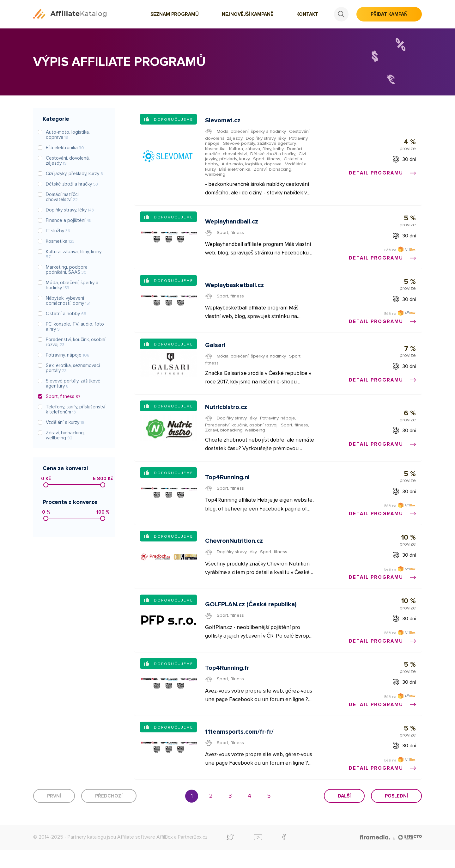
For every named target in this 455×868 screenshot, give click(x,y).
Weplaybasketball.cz (235, 290)
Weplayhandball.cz (232, 225)
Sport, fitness (268, 160)
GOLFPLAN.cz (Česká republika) (251, 618)
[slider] (46, 485)
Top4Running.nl (228, 488)
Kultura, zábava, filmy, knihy (258, 149)
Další (344, 814)
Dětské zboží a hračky (276, 155)
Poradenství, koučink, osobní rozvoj (242, 433)
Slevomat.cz (223, 121)
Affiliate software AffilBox (145, 855)
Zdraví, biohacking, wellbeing (236, 438)
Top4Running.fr (227, 684)
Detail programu (382, 174)
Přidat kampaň (389, 14)
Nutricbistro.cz (226, 415)
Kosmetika (216, 149)
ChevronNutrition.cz (234, 553)
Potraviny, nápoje (279, 426)
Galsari (215, 352)
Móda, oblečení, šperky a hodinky (252, 132)
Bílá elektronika (235, 170)
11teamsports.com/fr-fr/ (240, 749)
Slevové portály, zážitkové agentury (261, 144)
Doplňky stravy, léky (266, 139)
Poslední (396, 814)
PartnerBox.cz (193, 855)
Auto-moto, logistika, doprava (253, 165)
